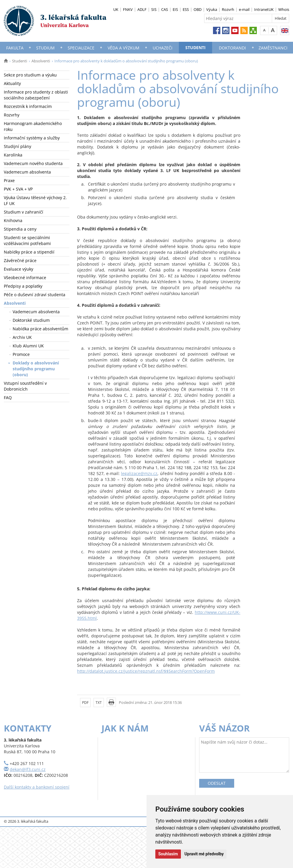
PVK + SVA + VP (18, 189)
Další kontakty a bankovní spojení (37, 787)
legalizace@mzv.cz (139, 473)
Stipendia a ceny (20, 229)
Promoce (21, 354)
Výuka (212, 9)
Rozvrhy (12, 115)
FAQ (8, 398)
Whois (284, 9)
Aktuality (12, 83)
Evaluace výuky (19, 269)
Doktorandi (232, 48)
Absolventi (41, 61)
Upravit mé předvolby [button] (204, 854)
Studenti (195, 48)
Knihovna (13, 220)
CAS (165, 9)
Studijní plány (18, 146)
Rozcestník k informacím (28, 106)
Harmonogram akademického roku (33, 126)
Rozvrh (228, 9)
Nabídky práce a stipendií (29, 252)
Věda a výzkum (124, 48)
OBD (198, 9)
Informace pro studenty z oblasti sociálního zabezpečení (36, 95)
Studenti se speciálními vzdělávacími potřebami (27, 240)
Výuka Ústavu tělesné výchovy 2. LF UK (35, 200)
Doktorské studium (31, 320)
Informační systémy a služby (32, 138)
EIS (175, 9)
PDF (85, 703)
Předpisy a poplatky (23, 286)
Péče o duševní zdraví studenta (35, 295)
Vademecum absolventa (27, 172)
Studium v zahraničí (24, 212)
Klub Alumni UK (28, 346)
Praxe (9, 180)
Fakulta (15, 48)
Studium (45, 48)
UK (116, 9)
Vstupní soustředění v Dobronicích (25, 386)
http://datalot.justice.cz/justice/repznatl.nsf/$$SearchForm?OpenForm (146, 671)
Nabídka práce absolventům (40, 329)
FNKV (128, 9)
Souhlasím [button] (168, 854)
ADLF (142, 9)
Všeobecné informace (25, 278)
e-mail (244, 9)
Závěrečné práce (20, 260)
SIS (154, 9)
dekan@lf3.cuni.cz (28, 769)
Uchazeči (163, 48)
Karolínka (13, 155)
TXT (99, 703)
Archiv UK (22, 337)
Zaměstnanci (273, 48)
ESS (186, 9)
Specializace (81, 48)
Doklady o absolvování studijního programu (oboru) (36, 369)
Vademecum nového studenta (33, 163)
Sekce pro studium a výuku (30, 75)
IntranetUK (264, 9)
